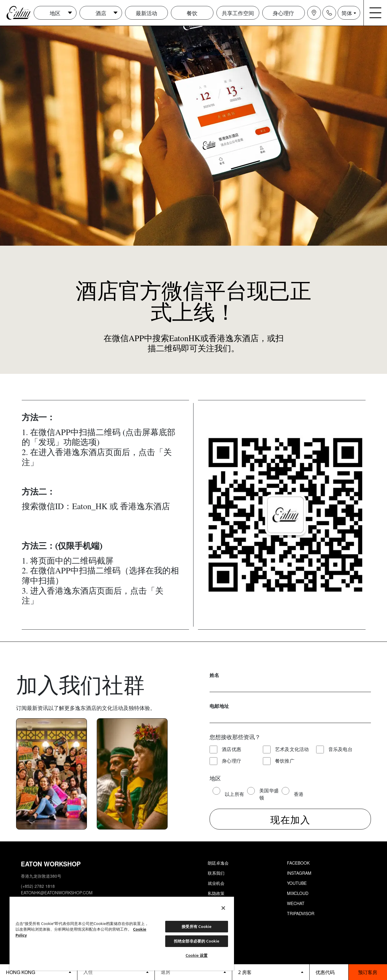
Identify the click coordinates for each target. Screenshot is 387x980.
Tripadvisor (301, 913)
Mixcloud (298, 893)
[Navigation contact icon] (329, 13)
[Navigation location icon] (314, 13)
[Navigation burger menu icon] (375, 13)
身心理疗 (283, 13)
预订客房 (368, 972)
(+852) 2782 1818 (38, 886)
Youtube (297, 883)
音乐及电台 (340, 749)
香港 (299, 794)
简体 (347, 13)
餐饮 (192, 13)
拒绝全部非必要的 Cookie (197, 941)
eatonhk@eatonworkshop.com (57, 893)
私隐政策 (216, 893)
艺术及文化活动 (292, 749)
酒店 (101, 13)
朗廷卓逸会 (218, 863)
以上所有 (234, 794)
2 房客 (245, 972)
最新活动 (146, 13)
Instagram (299, 873)
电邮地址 (219, 706)
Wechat (296, 903)
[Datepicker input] (116, 972)
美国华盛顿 (269, 794)
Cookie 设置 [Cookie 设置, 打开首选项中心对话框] (196, 955)
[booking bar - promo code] (329, 972)
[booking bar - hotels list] (39, 972)
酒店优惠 (231, 749)
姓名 (214, 675)
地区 (55, 13)
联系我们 (216, 873)
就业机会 (216, 883)
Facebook (298, 863)
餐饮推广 (285, 761)
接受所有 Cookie (196, 926)
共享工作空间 (238, 13)
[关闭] (223, 908)
